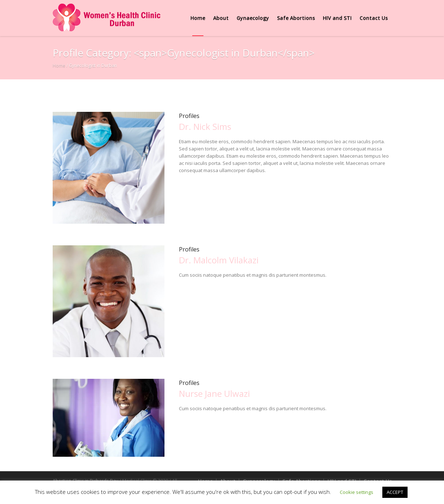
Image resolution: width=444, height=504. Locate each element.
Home (59, 65)
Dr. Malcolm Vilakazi (219, 260)
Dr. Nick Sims (205, 126)
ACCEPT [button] (395, 492)
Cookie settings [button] (357, 492)
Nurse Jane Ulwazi (214, 393)
